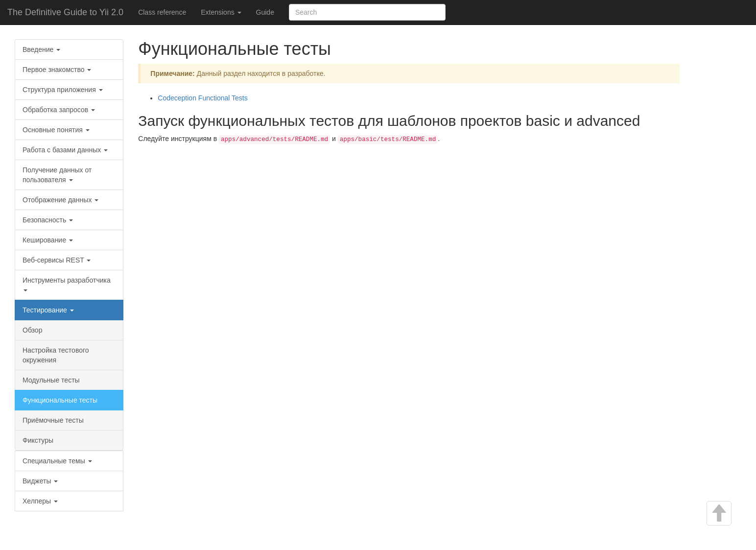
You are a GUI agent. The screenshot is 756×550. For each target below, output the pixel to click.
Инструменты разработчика (67, 284)
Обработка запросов (59, 110)
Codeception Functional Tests (202, 98)
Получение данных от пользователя (57, 175)
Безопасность (48, 220)
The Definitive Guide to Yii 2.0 (65, 12)
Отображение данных (60, 200)
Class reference (162, 12)
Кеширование (48, 240)
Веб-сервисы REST (57, 260)
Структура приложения (63, 90)
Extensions (221, 12)
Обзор (32, 330)
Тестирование (48, 310)
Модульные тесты (51, 380)
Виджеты (40, 481)
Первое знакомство (57, 70)
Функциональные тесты (60, 400)
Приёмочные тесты (53, 420)
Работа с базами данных (65, 150)
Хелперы (40, 501)
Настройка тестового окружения (56, 355)
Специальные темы (57, 461)
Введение (41, 49)
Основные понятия (56, 130)
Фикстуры (38, 440)
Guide (265, 12)
